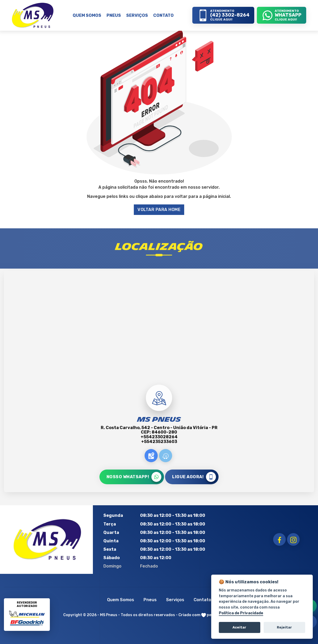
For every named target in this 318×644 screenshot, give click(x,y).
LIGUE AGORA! (194, 477)
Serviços (175, 600)
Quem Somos (121, 600)
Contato (202, 600)
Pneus (150, 600)
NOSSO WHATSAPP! (134, 477)
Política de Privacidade (241, 613)
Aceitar (239, 627)
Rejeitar (284, 627)
